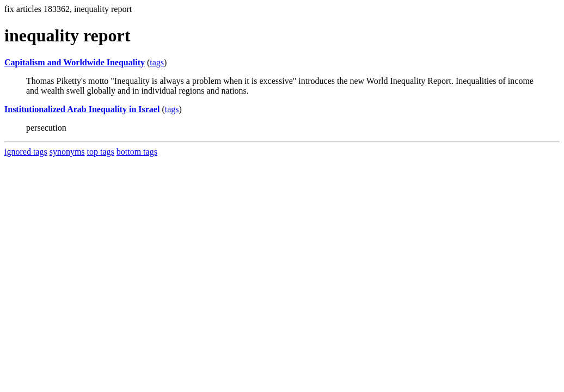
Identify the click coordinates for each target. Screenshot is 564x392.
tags (157, 62)
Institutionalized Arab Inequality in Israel (82, 109)
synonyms (67, 152)
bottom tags (137, 152)
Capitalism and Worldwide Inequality (75, 62)
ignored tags (26, 152)
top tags (101, 152)
